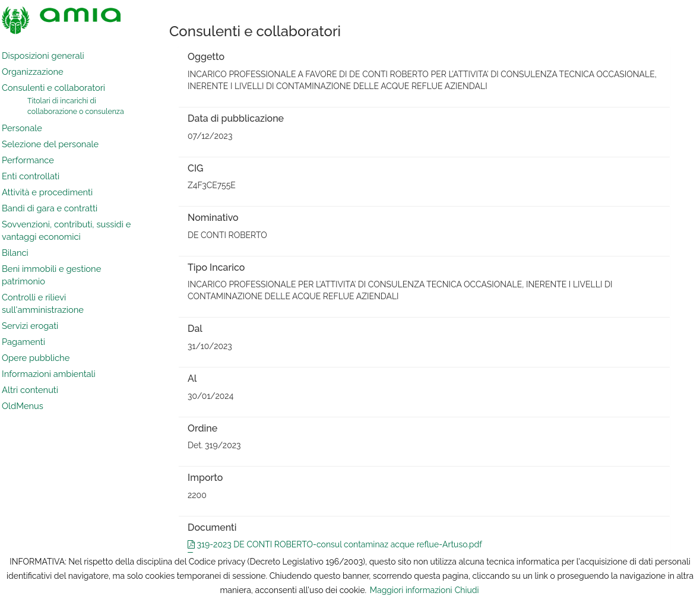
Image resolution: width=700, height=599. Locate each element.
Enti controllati (31, 176)
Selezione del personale (50, 144)
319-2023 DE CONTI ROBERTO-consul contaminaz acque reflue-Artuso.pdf (335, 544)
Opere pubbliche (36, 358)
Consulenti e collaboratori (53, 88)
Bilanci (15, 253)
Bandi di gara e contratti (50, 208)
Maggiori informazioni (411, 590)
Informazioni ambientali (49, 374)
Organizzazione (33, 72)
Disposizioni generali (43, 56)
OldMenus (23, 406)
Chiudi (467, 590)
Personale (22, 128)
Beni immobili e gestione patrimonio (51, 275)
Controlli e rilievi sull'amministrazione (43, 303)
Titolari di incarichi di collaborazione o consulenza (76, 106)
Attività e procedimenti (47, 192)
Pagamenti (23, 342)
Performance (28, 160)
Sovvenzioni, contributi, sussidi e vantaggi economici (66, 230)
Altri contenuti (30, 390)
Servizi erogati (30, 326)
